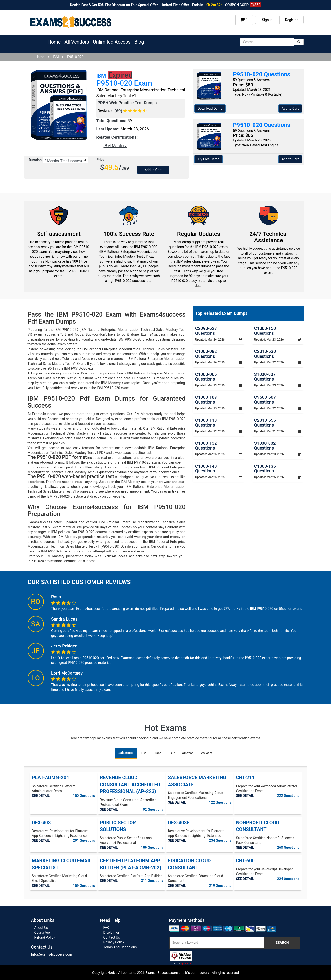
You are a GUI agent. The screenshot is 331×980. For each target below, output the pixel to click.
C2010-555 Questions (265, 423)
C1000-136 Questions (265, 469)
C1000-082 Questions (206, 354)
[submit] (299, 42)
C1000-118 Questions (206, 423)
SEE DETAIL (41, 796)
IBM (56, 57)
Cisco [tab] (158, 753)
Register (291, 20)
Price (100, 160)
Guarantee (42, 933)
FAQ (106, 928)
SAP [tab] (172, 753)
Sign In (267, 20)
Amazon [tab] (188, 753)
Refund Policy (45, 937)
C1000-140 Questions (206, 469)
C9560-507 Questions (265, 400)
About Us (41, 928)
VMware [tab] (207, 753)
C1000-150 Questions (265, 331)
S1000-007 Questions (265, 377)
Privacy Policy (114, 942)
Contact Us (112, 937)
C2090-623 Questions (206, 331)
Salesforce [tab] (126, 753)
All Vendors (77, 42)
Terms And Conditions (120, 947)
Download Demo (210, 109)
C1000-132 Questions (206, 446)
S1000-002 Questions (265, 446)
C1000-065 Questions (206, 377)
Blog (139, 42)
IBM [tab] (143, 753)
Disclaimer (111, 933)
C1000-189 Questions (206, 400)
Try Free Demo (208, 159)
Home (54, 42)
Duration (35, 160)
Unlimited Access (112, 42)
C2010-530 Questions (265, 354)
